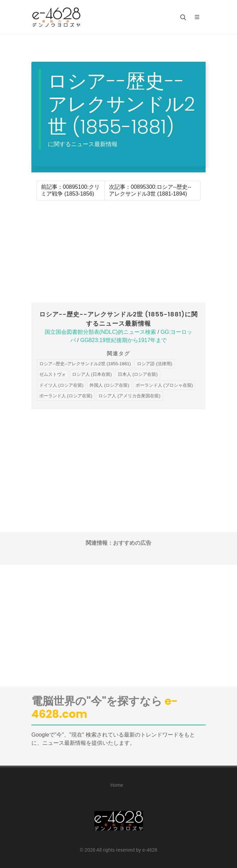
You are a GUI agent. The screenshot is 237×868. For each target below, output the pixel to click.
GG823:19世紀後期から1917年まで (123, 340)
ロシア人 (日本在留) (92, 374)
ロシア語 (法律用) (155, 364)
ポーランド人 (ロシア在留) (66, 396)
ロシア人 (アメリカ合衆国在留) (129, 396)
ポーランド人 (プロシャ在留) (164, 385)
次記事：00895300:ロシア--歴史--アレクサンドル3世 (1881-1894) (150, 190)
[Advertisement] (118, 252)
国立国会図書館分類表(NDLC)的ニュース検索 (100, 332)
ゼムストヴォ (53, 374)
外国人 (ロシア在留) (109, 385)
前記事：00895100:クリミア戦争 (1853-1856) (70, 190)
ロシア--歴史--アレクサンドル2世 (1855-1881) (85, 364)
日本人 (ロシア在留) (138, 374)
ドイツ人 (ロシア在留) (61, 385)
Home (117, 785)
